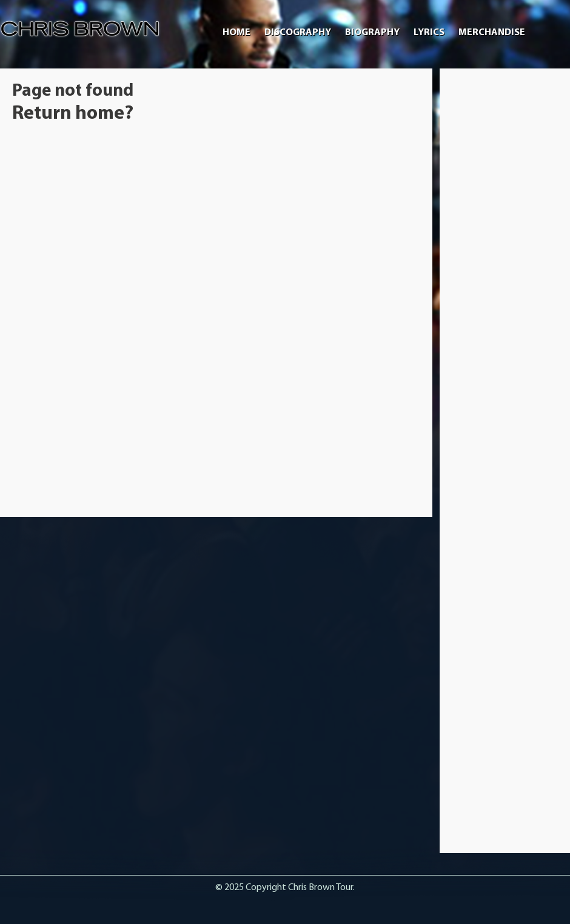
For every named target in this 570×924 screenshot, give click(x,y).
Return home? (73, 114)
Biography (372, 33)
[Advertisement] (505, 262)
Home (236, 33)
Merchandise (492, 33)
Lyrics (429, 33)
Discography (298, 33)
